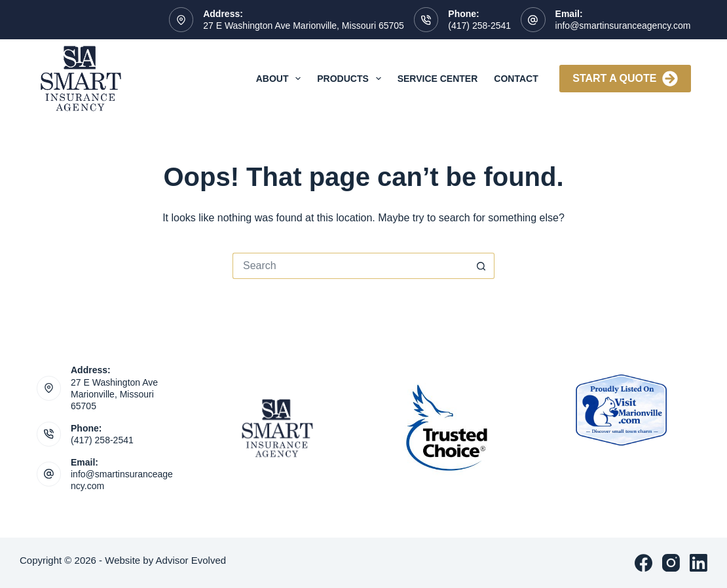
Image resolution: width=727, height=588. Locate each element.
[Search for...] (350, 266)
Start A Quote (625, 79)
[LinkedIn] (699, 563)
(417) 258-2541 (479, 26)
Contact (516, 79)
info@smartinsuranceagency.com (623, 26)
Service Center (438, 79)
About (281, 79)
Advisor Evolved (191, 560)
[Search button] (481, 266)
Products (351, 79)
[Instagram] (671, 563)
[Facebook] (643, 563)
